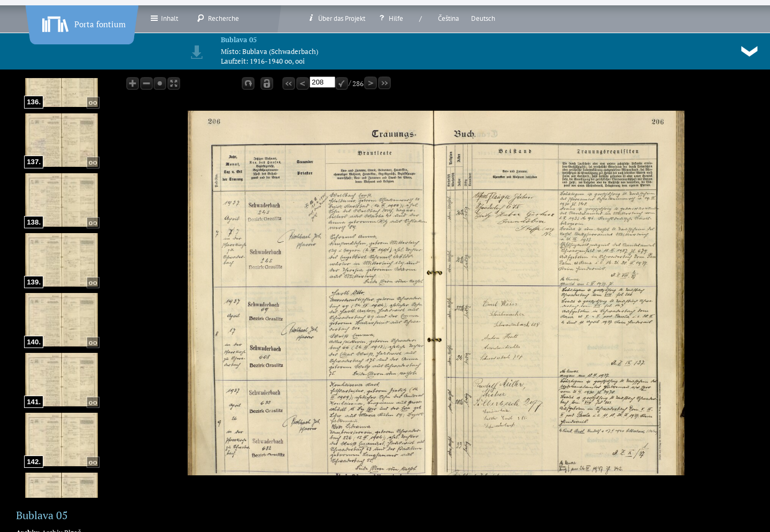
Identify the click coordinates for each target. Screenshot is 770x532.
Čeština (448, 18)
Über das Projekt (336, 18)
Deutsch (483, 18)
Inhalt (164, 18)
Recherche (218, 18)
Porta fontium (83, 22)
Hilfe (390, 18)
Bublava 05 (239, 40)
